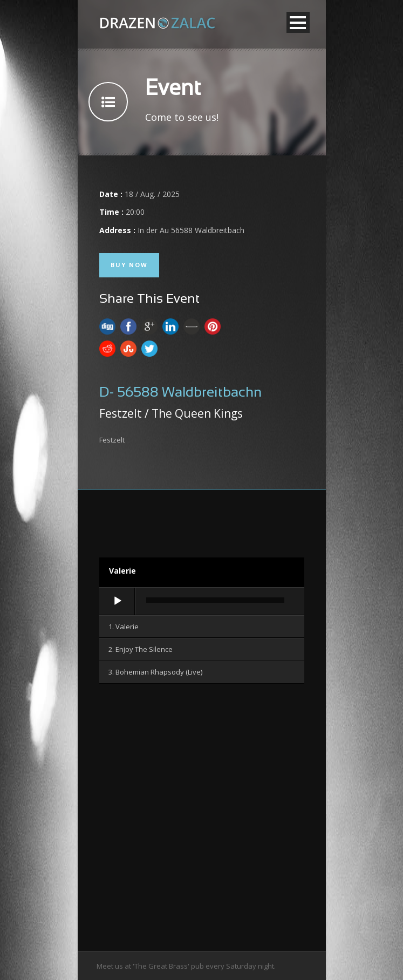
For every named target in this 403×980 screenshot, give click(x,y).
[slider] (215, 600)
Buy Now (129, 265)
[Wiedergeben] (118, 601)
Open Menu (298, 22)
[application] (202, 602)
